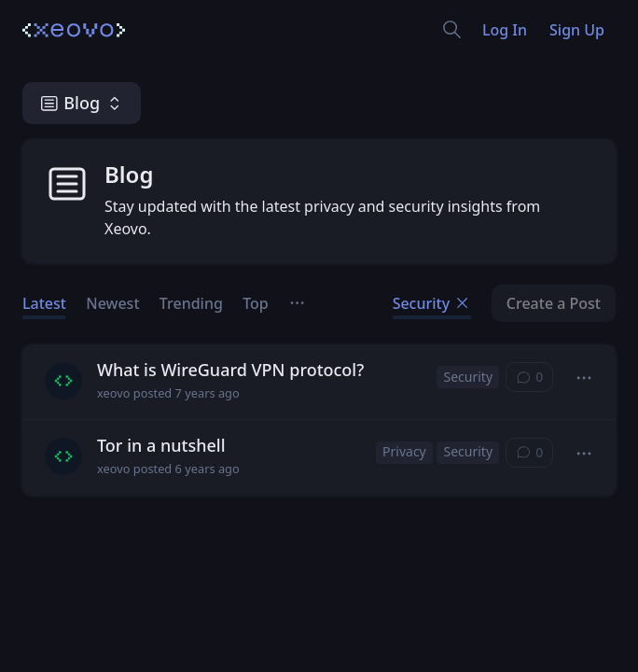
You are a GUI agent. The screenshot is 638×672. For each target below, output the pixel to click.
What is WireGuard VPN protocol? (230, 370)
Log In (505, 30)
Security (432, 303)
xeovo (113, 393)
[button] (584, 378)
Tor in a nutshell (161, 445)
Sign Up (577, 30)
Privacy (404, 451)
